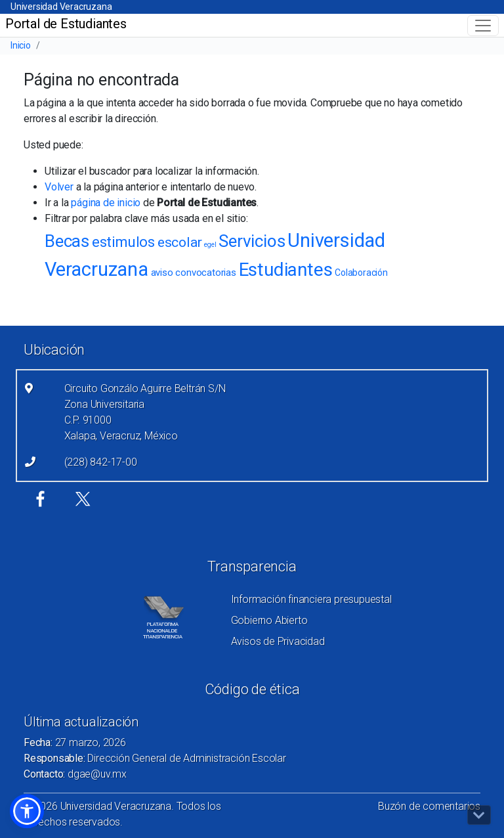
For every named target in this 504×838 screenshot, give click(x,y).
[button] (27, 811)
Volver (59, 187)
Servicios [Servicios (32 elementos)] (252, 241)
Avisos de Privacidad (278, 641)
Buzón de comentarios (429, 806)
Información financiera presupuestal (311, 599)
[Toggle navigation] (483, 26)
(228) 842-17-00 (101, 462)
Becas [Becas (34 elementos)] (67, 241)
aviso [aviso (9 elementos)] (162, 273)
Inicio (21, 45)
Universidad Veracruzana (61, 7)
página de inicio (106, 203)
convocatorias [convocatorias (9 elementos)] (205, 273)
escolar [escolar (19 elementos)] (180, 242)
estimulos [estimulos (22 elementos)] (123, 242)
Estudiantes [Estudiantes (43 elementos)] (286, 270)
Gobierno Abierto (269, 620)
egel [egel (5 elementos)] (210, 245)
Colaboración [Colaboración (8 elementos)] (361, 273)
